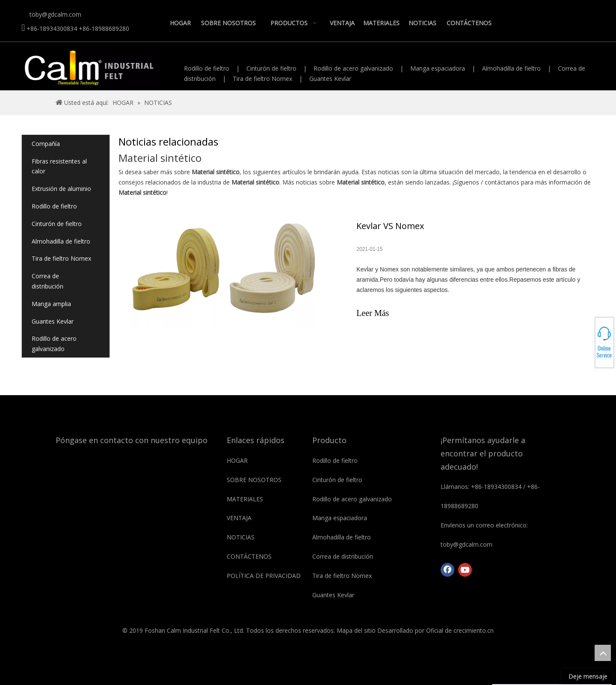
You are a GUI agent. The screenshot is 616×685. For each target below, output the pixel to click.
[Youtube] (465, 570)
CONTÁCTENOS (249, 556)
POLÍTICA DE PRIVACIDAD (264, 576)
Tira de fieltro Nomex (262, 79)
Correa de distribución (47, 281)
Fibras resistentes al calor (59, 166)
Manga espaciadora (438, 68)
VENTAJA (239, 518)
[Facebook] (447, 570)
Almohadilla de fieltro (511, 68)
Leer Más (373, 313)
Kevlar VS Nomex (390, 226)
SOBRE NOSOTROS (254, 480)
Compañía (46, 144)
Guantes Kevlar (330, 79)
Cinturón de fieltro (271, 68)
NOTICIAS (241, 537)
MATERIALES (245, 499)
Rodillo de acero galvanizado (353, 68)
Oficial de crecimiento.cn (460, 630)
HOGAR (237, 460)
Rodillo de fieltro (207, 68)
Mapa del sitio (356, 630)
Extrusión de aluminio (61, 189)
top (603, 653)
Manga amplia (51, 304)
